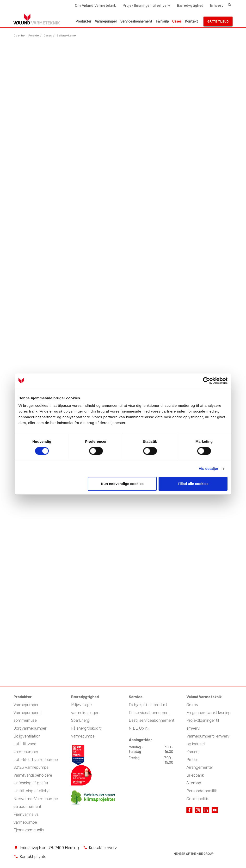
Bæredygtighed (190, 6)
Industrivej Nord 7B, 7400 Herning (49, 845)
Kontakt (192, 21)
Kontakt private (33, 854)
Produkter (83, 21)
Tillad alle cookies (193, 484)
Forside (34, 35)
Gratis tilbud (218, 21)
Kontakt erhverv (103, 845)
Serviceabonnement (136, 21)
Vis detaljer (209, 469)
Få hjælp (162, 21)
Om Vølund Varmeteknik (95, 6)
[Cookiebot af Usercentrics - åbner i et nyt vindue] (206, 381)
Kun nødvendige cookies (122, 484)
